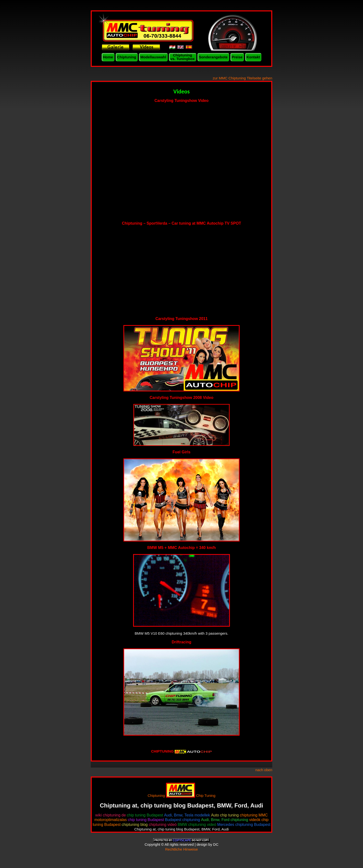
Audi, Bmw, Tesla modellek (187, 815)
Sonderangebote (213, 57)
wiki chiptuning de (111, 815)
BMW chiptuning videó (197, 825)
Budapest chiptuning (183, 820)
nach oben (264, 770)
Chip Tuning (206, 796)
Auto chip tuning (225, 815)
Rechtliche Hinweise (181, 849)
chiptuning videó (163, 825)
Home (108, 57)
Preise (237, 57)
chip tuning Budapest (145, 815)
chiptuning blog (135, 825)
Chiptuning (127, 57)
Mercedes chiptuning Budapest (244, 825)
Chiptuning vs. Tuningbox (183, 57)
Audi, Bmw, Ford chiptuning (225, 820)
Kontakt (253, 57)
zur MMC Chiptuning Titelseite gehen (242, 78)
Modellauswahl (153, 57)
